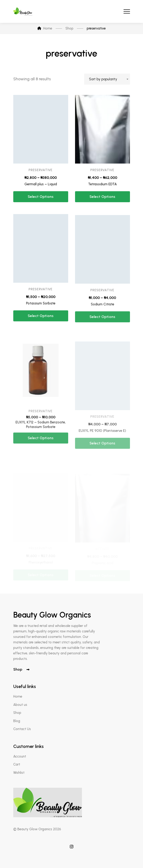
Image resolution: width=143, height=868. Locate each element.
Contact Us (22, 729)
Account (20, 756)
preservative (40, 172)
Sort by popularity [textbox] (103, 79)
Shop (21, 669)
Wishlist (19, 773)
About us (20, 705)
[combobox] (107, 79)
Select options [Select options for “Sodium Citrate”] (102, 332)
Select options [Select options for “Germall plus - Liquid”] (41, 198)
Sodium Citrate (103, 319)
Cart (17, 764)
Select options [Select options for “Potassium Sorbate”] (41, 324)
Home (18, 696)
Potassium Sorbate (41, 312)
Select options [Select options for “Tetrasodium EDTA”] (102, 202)
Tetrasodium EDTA (102, 190)
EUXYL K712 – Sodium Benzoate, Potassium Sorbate (41, 443)
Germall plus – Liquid (41, 186)
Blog (17, 721)
